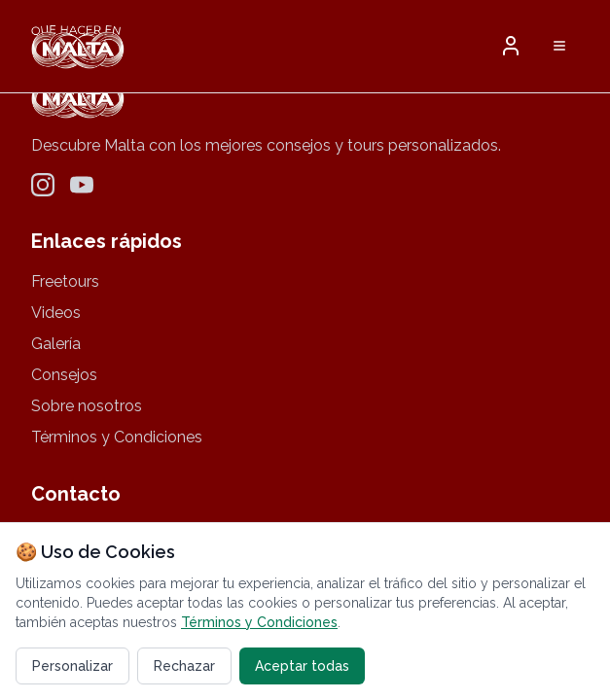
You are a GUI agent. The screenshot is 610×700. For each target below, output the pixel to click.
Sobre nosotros (87, 406)
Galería (56, 344)
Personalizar (72, 666)
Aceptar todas (302, 666)
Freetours (65, 281)
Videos (56, 313)
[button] (511, 46)
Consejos (64, 375)
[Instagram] (43, 185)
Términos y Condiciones (117, 437)
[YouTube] (82, 185)
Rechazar (184, 666)
